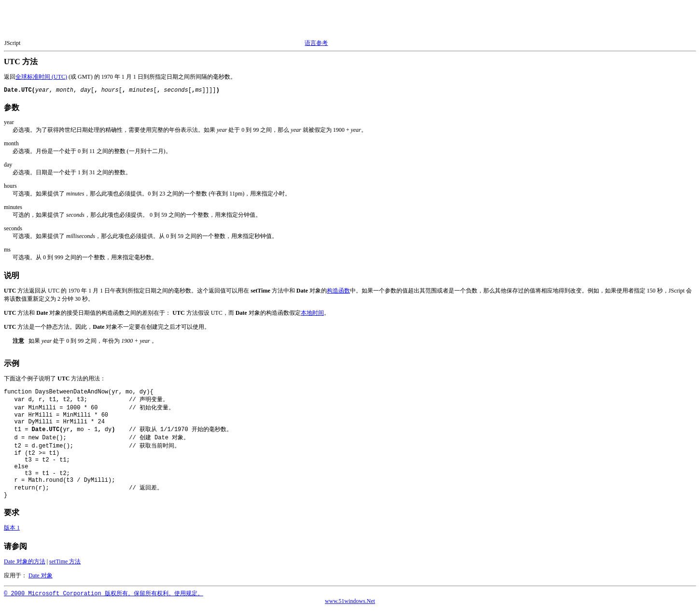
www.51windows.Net (350, 608)
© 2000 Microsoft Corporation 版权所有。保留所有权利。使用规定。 (104, 601)
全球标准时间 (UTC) (41, 77)
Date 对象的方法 (25, 569)
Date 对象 (41, 583)
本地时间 (312, 313)
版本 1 (12, 535)
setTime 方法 (65, 569)
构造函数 (338, 291)
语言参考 (316, 43)
